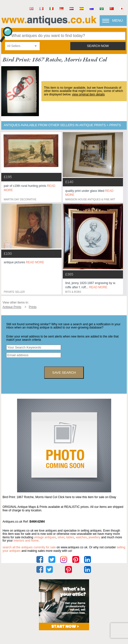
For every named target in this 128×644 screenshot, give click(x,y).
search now (98, 46)
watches (81, 537)
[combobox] (22, 46)
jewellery (94, 537)
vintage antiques (45, 537)
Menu (117, 20)
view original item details (88, 94)
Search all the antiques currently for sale (29, 547)
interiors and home (26, 541)
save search (64, 373)
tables (70, 537)
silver (61, 537)
